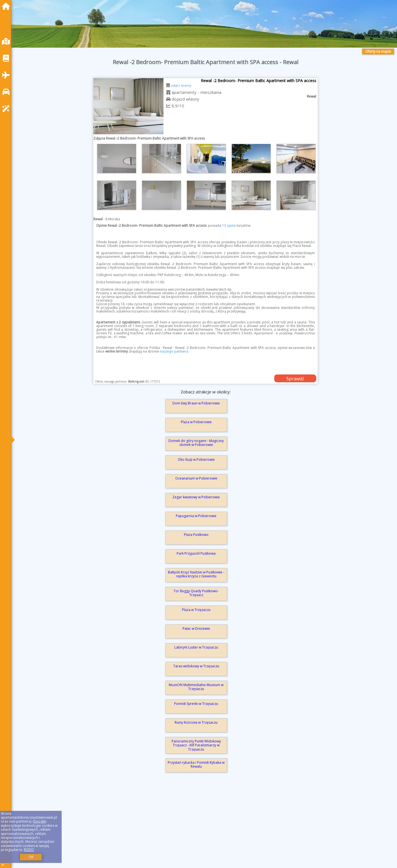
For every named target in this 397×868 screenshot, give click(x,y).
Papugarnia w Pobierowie (196, 516)
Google (40, 821)
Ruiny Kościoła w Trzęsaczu (196, 722)
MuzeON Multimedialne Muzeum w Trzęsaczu (196, 687)
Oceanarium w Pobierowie (196, 478)
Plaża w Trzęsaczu (196, 610)
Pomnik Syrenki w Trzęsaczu (196, 704)
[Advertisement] (185, 828)
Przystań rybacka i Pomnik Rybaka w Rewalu (196, 764)
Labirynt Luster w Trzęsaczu (196, 647)
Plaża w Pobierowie (196, 422)
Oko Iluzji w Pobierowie (196, 460)
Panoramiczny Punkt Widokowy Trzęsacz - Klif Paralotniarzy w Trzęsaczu (196, 745)
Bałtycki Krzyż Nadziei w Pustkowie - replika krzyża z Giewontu (196, 574)
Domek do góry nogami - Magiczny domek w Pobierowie (196, 443)
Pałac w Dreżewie (196, 629)
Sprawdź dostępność (295, 379)
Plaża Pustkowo (196, 535)
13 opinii (229, 225)
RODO (29, 850)
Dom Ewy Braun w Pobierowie (196, 403)
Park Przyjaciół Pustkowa (196, 553)
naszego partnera (174, 351)
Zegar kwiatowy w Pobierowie (196, 497)
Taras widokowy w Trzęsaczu (196, 666)
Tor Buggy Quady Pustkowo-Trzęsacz (196, 593)
